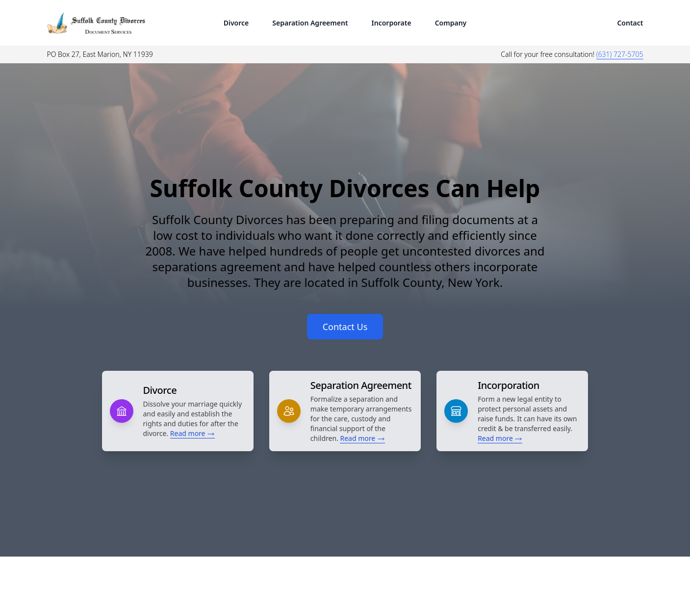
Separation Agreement (310, 23)
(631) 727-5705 (620, 54)
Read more (192, 433)
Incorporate (392, 23)
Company (451, 23)
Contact (630, 23)
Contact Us (345, 327)
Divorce (236, 23)
